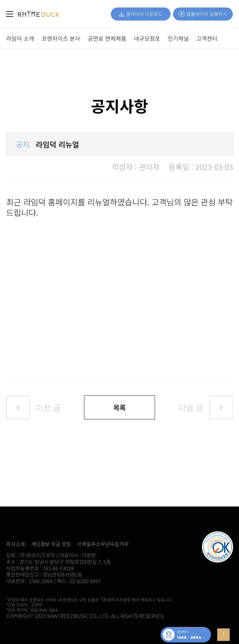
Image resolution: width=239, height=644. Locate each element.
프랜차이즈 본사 (61, 38)
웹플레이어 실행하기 (203, 14)
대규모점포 (147, 38)
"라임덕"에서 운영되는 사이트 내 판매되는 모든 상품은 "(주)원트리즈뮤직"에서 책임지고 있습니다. (89, 600)
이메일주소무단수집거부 (103, 544)
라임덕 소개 (20, 38)
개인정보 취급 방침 (51, 544)
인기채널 (178, 38)
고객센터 (207, 38)
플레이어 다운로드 (141, 14)
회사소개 (16, 544)
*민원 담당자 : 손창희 (24, 605)
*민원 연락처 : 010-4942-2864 (32, 610)
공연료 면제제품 (107, 38)
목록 (119, 407)
